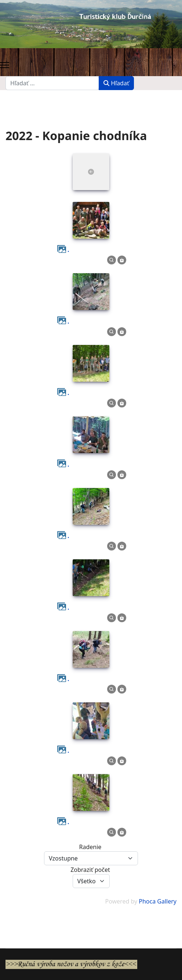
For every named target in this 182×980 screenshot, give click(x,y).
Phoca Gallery (158, 901)
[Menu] (5, 65)
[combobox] (52, 83)
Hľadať (116, 83)
